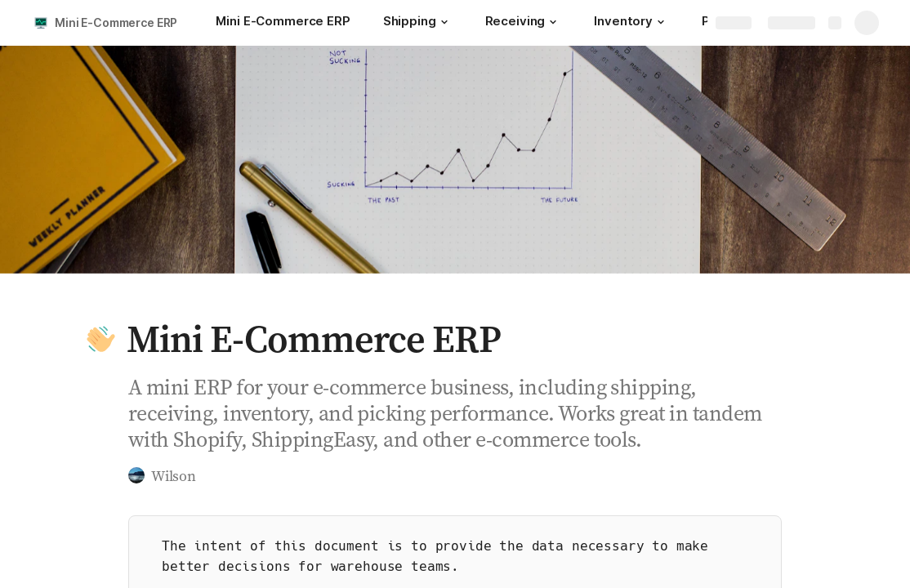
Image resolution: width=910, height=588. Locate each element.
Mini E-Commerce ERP (116, 22)
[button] (444, 22)
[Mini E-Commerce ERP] (283, 23)
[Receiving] (524, 23)
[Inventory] (631, 23)
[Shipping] (418, 23)
